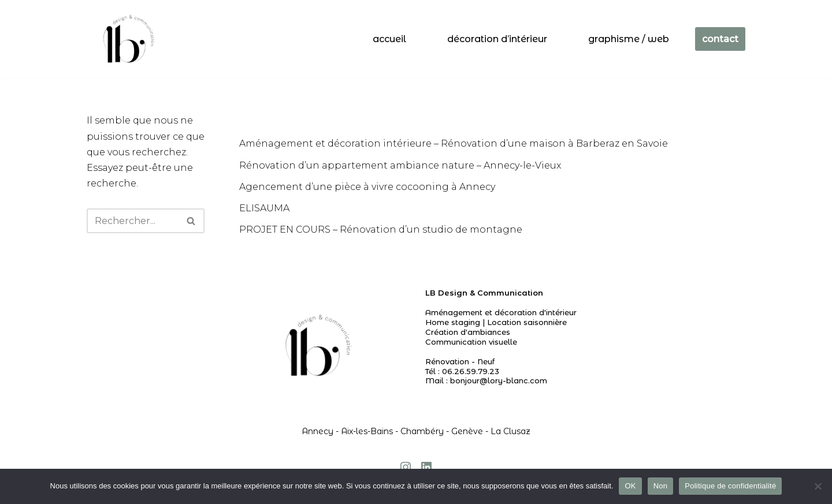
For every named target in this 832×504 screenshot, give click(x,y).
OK (630, 486)
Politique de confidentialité (730, 486)
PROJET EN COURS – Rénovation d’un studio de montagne (381, 229)
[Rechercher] (133, 221)
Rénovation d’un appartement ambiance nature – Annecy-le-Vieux (400, 165)
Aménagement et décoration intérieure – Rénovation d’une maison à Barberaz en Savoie (454, 143)
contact (720, 39)
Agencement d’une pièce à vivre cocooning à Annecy (367, 187)
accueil (389, 39)
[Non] (818, 486)
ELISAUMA (264, 208)
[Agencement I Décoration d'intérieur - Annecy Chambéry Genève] (127, 39)
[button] (191, 221)
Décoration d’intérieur (497, 39)
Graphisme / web (629, 39)
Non (661, 486)
